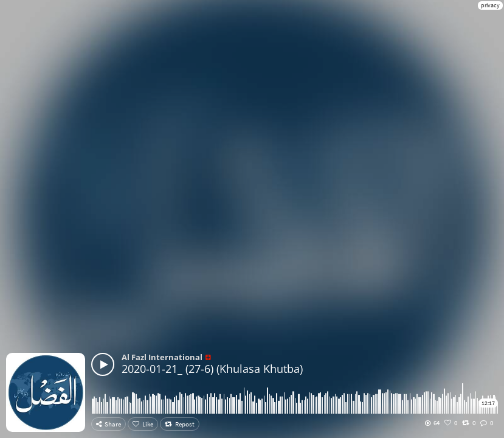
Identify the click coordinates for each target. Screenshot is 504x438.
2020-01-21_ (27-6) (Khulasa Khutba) (212, 369)
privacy (490, 5)
